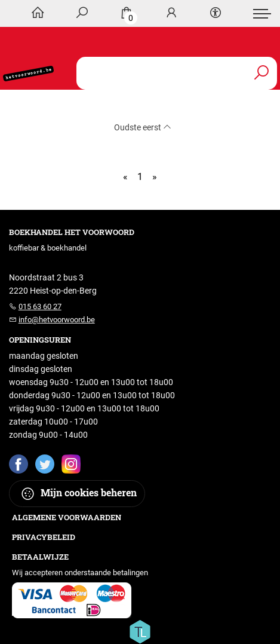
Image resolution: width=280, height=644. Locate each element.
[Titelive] (140, 631)
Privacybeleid (44, 537)
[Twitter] (45, 463)
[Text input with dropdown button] (180, 73)
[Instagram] (71, 463)
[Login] (171, 13)
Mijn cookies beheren (79, 494)
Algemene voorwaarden (67, 517)
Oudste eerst (143, 127)
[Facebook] (19, 463)
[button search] (261, 73)
